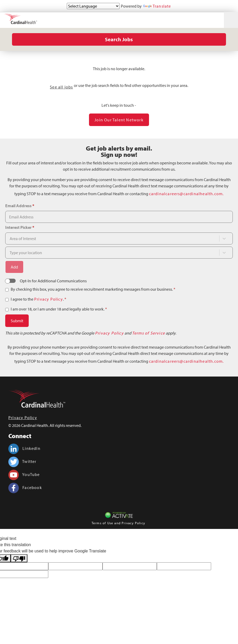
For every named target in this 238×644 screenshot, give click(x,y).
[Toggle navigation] (231, 20)
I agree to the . (38, 299)
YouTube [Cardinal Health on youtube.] (24, 474)
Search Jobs (119, 39)
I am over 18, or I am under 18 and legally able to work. (59, 309)
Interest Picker (20, 227)
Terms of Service (148, 333)
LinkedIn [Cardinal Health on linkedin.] (24, 448)
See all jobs (61, 87)
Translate (157, 6)
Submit (17, 321)
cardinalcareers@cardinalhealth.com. (186, 194)
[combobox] (108, 238)
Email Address (20, 206)
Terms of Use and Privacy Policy (118, 523)
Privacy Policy (49, 299)
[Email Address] (119, 217)
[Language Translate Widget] (93, 6)
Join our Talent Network (119, 120)
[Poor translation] (19, 558)
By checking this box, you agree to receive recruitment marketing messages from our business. (93, 289)
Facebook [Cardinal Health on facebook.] (25, 487)
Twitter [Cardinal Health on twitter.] (22, 461)
